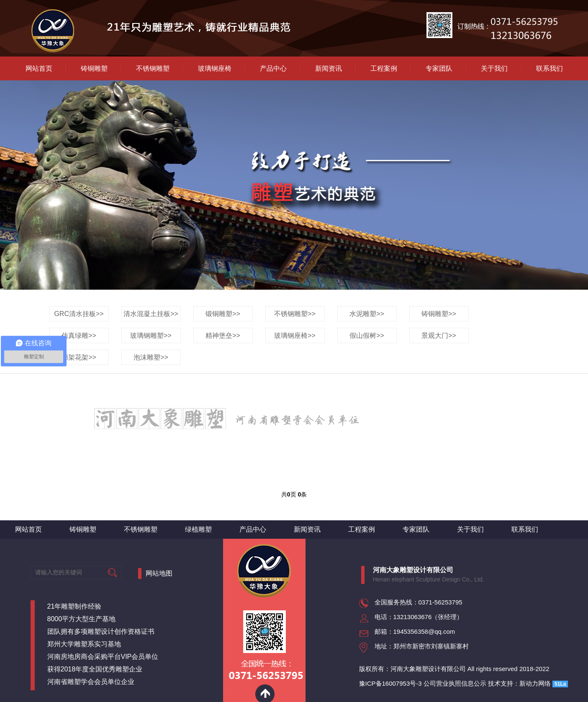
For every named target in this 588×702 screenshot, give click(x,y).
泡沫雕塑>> (151, 357)
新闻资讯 (329, 68)
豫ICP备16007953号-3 (390, 683)
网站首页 (39, 68)
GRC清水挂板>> (79, 314)
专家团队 (439, 68)
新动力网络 (535, 683)
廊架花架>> (79, 357)
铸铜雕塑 (94, 68)
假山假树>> (367, 336)
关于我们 (494, 68)
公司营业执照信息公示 (455, 683)
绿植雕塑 (198, 529)
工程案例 (384, 68)
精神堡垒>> (223, 336)
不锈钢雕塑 (153, 68)
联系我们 (549, 68)
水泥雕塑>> (367, 314)
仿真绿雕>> (79, 336)
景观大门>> (439, 336)
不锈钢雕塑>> (295, 314)
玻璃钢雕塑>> (151, 336)
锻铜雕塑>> (223, 314)
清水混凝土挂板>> (151, 314)
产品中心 (273, 68)
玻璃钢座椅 (215, 68)
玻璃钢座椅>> (295, 336)
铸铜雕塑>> (439, 314)
